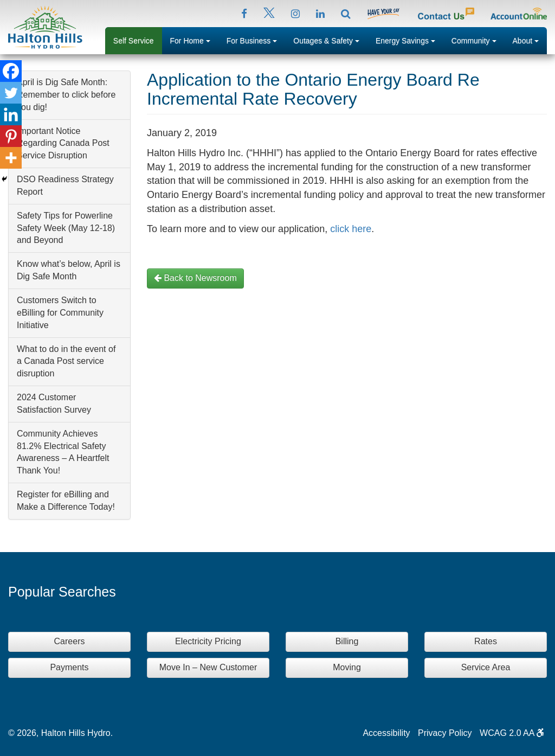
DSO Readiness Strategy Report (65, 185)
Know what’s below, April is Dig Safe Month (69, 270)
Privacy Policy (445, 733)
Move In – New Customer (208, 667)
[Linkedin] (11, 114)
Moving (347, 667)
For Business (256, 40)
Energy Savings (409, 40)
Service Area (486, 667)
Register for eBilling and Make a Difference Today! (66, 501)
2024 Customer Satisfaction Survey (54, 403)
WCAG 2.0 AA (512, 733)
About (530, 40)
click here (351, 229)
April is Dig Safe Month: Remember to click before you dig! (66, 95)
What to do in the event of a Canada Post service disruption (66, 361)
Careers (70, 641)
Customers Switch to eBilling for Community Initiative (60, 313)
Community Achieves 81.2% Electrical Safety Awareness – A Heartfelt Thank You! (63, 452)
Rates (486, 641)
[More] (11, 158)
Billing (347, 641)
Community (478, 40)
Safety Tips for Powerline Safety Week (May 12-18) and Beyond (66, 228)
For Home (194, 40)
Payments (69, 667)
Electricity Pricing (208, 641)
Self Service (134, 41)
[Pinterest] (11, 136)
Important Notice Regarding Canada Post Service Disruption (63, 143)
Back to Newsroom (195, 278)
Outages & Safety (330, 40)
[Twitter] (11, 93)
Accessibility (386, 733)
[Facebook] (11, 71)
